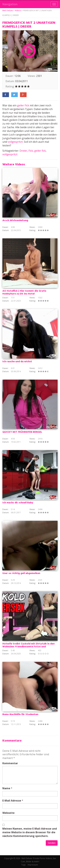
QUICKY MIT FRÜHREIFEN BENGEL (22, 432)
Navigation (10, 4)
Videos (18, 10)
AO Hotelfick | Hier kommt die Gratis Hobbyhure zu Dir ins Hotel (24, 292)
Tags (23, 865)
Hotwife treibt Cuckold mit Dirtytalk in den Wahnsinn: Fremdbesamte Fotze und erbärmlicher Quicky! (28, 647)
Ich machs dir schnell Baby (18, 503)
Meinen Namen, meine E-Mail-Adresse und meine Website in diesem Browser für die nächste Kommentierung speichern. (30, 832)
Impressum (33, 865)
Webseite (8, 813)
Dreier (23, 151)
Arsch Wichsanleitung (15, 221)
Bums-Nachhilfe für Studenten (20, 714)
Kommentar (10, 763)
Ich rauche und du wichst (17, 362)
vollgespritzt (15, 142)
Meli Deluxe (8, 10)
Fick (31, 151)
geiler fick (40, 151)
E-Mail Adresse (12, 801)
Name (6, 788)
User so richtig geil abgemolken (21, 573)
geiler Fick (23, 105)
